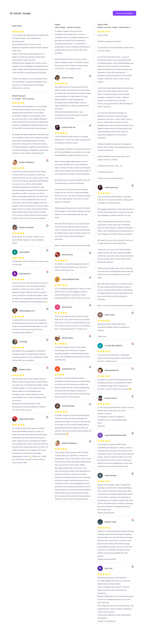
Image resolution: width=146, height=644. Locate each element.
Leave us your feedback (124, 13)
